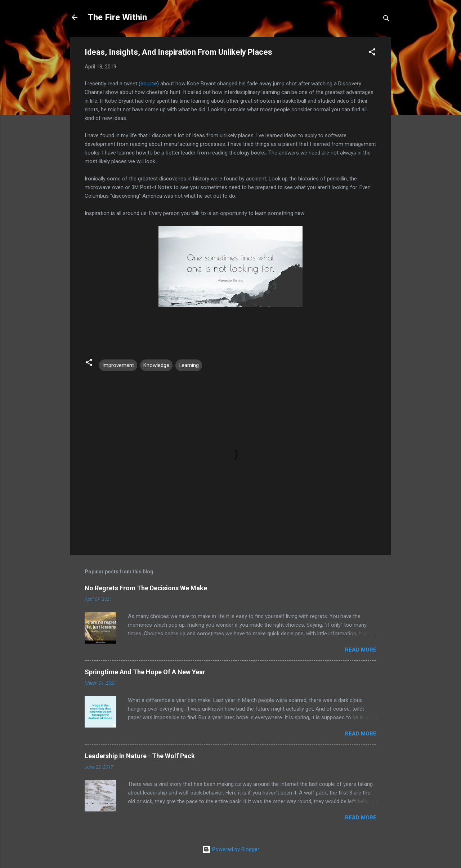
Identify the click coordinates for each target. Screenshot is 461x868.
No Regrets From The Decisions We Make (146, 588)
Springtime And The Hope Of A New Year (145, 672)
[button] (372, 53)
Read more (361, 650)
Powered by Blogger (231, 849)
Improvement (118, 365)
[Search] (386, 20)
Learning (189, 365)
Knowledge (156, 365)
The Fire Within (117, 17)
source (149, 84)
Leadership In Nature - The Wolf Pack (140, 756)
